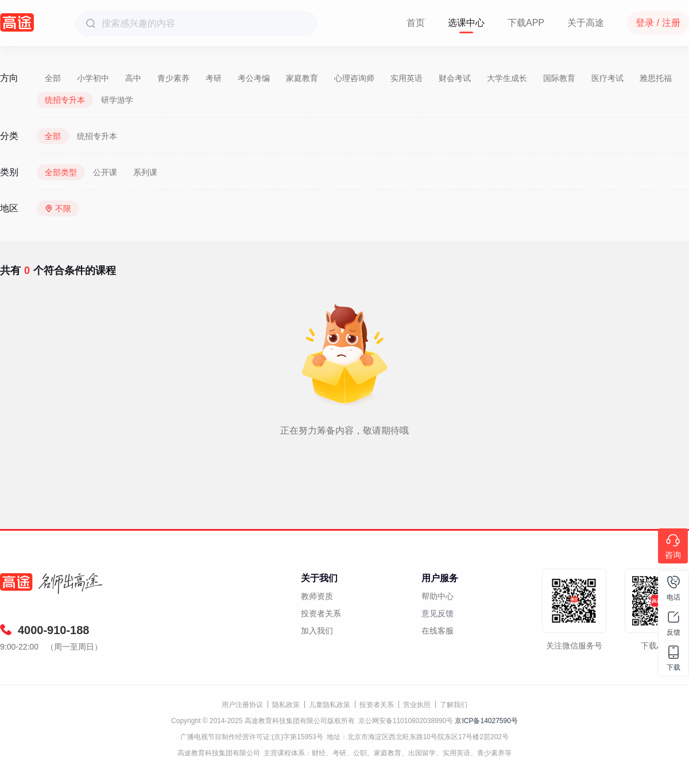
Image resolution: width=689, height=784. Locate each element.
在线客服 (438, 631)
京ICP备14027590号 (486, 721)
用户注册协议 (242, 705)
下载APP (526, 23)
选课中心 (466, 23)
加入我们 (317, 631)
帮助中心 (438, 596)
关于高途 (586, 23)
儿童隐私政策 (330, 705)
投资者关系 (321, 613)
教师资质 (317, 596)
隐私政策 (286, 705)
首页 (416, 23)
